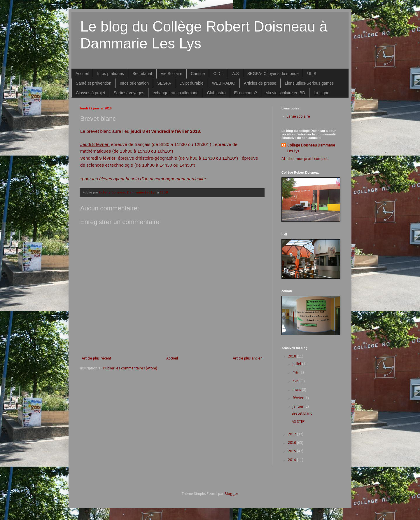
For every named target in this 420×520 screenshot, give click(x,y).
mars (297, 390)
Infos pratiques (111, 74)
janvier (299, 407)
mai (296, 372)
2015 (292, 451)
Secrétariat (142, 74)
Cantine (198, 74)
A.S (236, 74)
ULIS (312, 74)
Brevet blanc (302, 414)
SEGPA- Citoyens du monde (273, 74)
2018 (292, 356)
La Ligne (321, 93)
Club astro (216, 93)
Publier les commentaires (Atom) (130, 368)
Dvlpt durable (191, 83)
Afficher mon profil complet (304, 159)
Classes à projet (90, 93)
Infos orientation (134, 83)
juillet (297, 364)
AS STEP (298, 422)
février (299, 398)
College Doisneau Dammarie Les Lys (311, 148)
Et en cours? (246, 93)
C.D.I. (218, 74)
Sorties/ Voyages (129, 93)
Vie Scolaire (171, 74)
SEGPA (164, 83)
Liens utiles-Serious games (309, 83)
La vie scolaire (298, 117)
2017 (292, 434)
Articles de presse (260, 83)
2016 (292, 443)
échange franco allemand (175, 93)
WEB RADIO (224, 83)
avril (296, 381)
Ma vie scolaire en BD (285, 93)
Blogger (231, 494)
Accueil (82, 74)
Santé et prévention (93, 83)
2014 (292, 460)
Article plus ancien (248, 358)
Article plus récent (96, 358)
